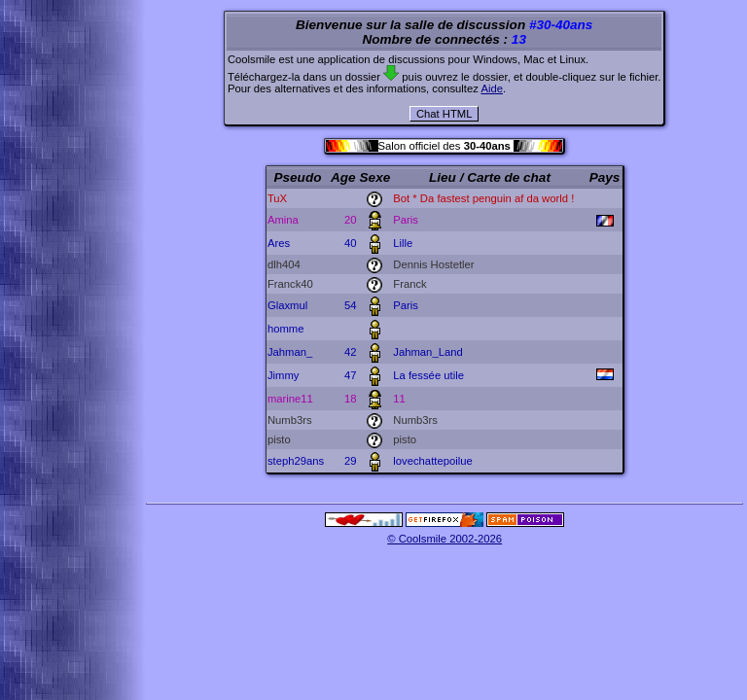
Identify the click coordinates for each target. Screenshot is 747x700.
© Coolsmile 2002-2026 (445, 539)
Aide (492, 88)
